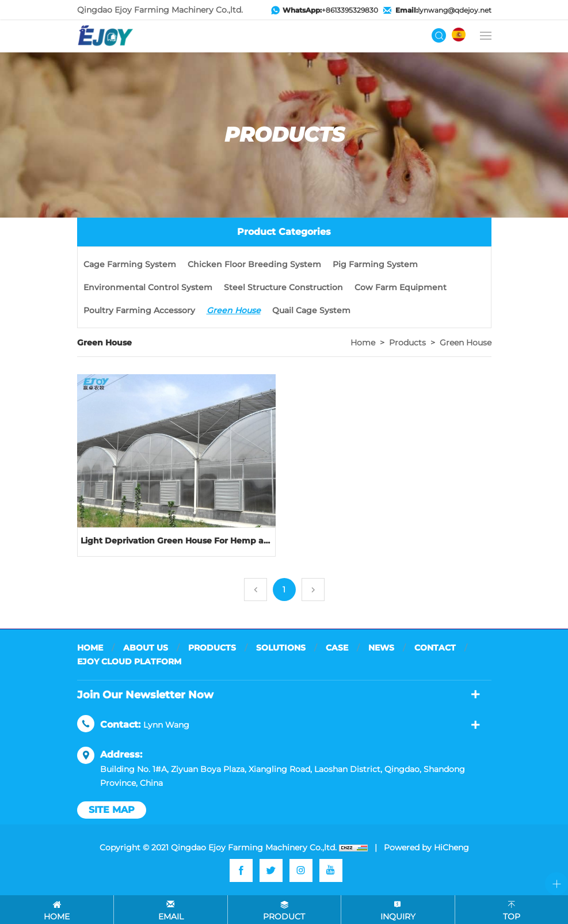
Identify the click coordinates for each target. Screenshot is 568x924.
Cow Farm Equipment (401, 287)
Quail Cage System (311, 310)
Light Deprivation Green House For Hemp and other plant (176, 541)
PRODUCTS (212, 648)
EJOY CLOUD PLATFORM (129, 661)
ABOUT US (146, 648)
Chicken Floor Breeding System (254, 264)
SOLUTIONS (281, 648)
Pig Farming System (375, 264)
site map (112, 810)
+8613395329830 (330, 10)
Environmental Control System (148, 287)
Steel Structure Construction (283, 287)
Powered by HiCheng (426, 847)
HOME (90, 648)
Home (363, 343)
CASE (337, 648)
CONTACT (435, 648)
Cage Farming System (130, 264)
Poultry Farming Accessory (139, 310)
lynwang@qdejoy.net (443, 10)
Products (407, 343)
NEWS (381, 648)
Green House (234, 310)
